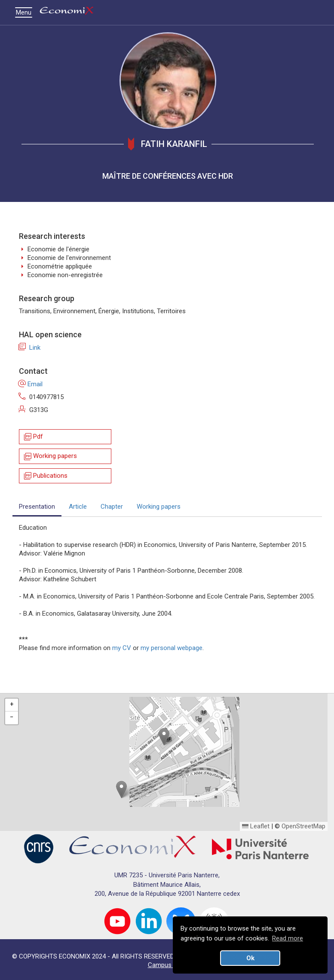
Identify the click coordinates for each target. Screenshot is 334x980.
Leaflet (256, 826)
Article (78, 507)
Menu (26, 12)
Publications (45, 476)
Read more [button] (288, 938)
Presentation (37, 507)
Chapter (112, 507)
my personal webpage (172, 648)
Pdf (33, 437)
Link (30, 348)
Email (31, 384)
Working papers (50, 456)
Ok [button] (250, 958)
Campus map (167, 965)
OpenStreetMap (303, 826)
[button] (164, 737)
